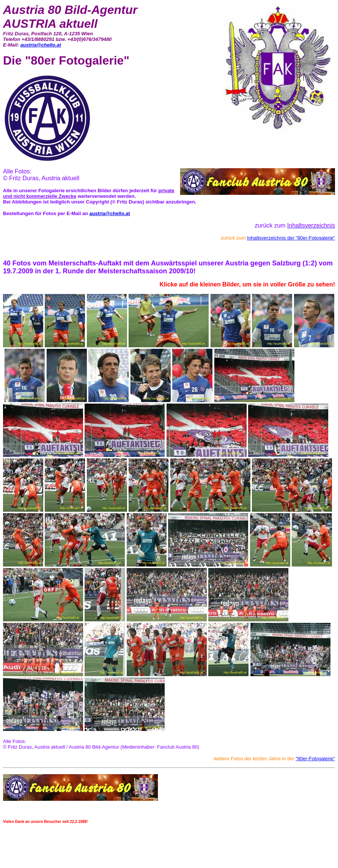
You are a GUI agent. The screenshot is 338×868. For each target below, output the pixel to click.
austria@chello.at (41, 45)
